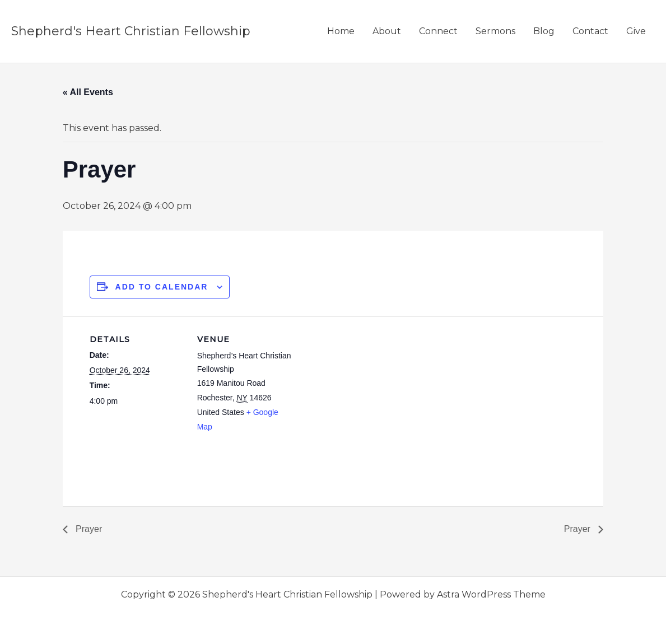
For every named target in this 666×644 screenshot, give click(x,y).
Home (341, 31)
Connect (438, 31)
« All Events (88, 92)
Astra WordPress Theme (491, 594)
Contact (590, 31)
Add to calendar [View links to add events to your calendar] (162, 287)
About (387, 31)
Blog (544, 31)
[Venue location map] (364, 394)
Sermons (495, 31)
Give (636, 31)
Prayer (88, 529)
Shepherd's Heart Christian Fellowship (131, 31)
